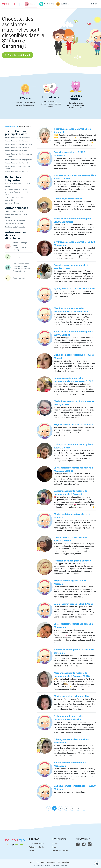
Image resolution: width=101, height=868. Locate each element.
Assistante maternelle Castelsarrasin (19, 144)
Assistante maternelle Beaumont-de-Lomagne (19, 155)
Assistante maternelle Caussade (17, 147)
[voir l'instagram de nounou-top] (90, 844)
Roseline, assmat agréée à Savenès (72, 561)
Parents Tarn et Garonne (14, 224)
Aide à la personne (20, 257)
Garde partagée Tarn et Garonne (17, 227)
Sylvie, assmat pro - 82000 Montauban (74, 288)
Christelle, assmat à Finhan (68, 199)
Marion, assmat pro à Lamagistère (72, 696)
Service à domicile (19, 247)
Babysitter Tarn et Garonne (15, 220)
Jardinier (16, 245)
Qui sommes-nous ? (36, 844)
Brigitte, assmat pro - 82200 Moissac (73, 424)
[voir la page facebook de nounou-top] (84, 844)
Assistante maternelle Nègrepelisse (18, 160)
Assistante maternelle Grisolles (17, 172)
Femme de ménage (20, 243)
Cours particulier (19, 271)
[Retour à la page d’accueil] (12, 4)
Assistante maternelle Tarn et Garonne (16, 216)
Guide (55, 844)
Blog (54, 847)
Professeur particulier (21, 264)
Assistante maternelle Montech (17, 163)
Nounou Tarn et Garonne (14, 211)
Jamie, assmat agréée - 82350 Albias (73, 604)
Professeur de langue (21, 266)
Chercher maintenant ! (18, 55)
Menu (94, 4)
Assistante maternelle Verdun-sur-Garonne (18, 167)
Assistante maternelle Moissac (16, 141)
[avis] (15, 845)
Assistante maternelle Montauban (18, 138)
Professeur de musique (21, 269)
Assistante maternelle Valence (16, 151)
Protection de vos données (46, 862)
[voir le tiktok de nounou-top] (78, 844)
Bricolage (16, 250)
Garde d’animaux (19, 278)
